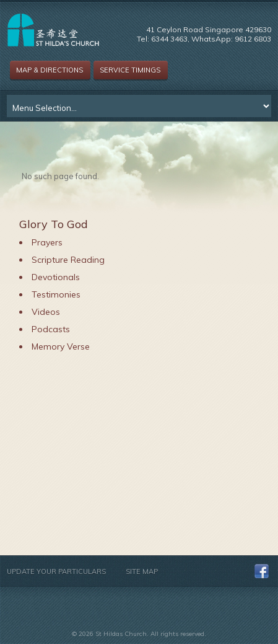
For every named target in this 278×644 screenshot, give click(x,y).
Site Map (142, 571)
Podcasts (51, 329)
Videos (46, 312)
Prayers (47, 242)
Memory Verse (61, 346)
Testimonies (56, 294)
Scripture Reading (68, 260)
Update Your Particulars (56, 571)
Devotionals (56, 277)
